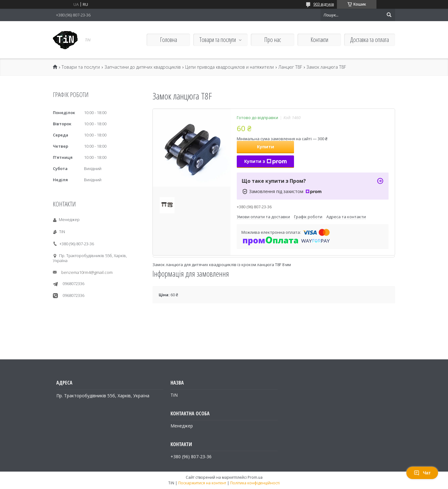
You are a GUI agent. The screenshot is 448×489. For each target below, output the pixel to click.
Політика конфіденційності (255, 483)
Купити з (266, 161)
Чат (422, 473)
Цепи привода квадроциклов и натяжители (229, 67)
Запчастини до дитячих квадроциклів (143, 67)
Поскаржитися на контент (202, 483)
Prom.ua (255, 477)
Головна (168, 40)
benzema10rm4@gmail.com (87, 272)
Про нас (273, 40)
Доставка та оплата (370, 40)
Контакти (319, 40)
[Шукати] (389, 15)
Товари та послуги (218, 40)
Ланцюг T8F (290, 67)
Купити (266, 147)
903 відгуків (324, 4)
